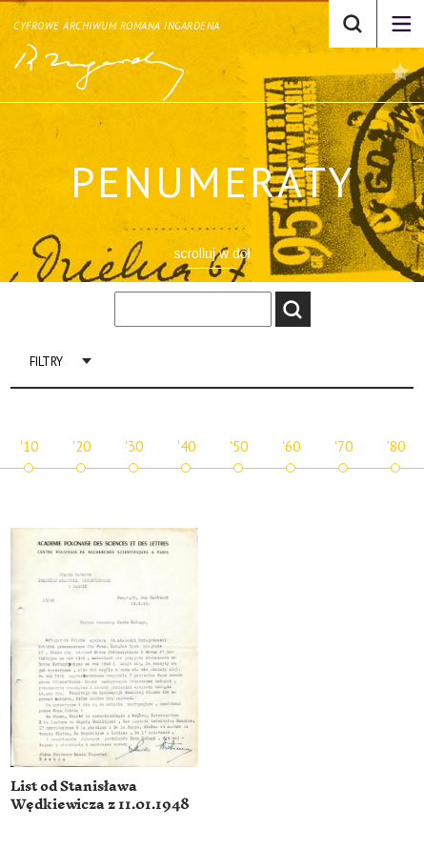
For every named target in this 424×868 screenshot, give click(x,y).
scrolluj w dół (212, 253)
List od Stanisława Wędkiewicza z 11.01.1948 (100, 796)
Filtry (46, 362)
